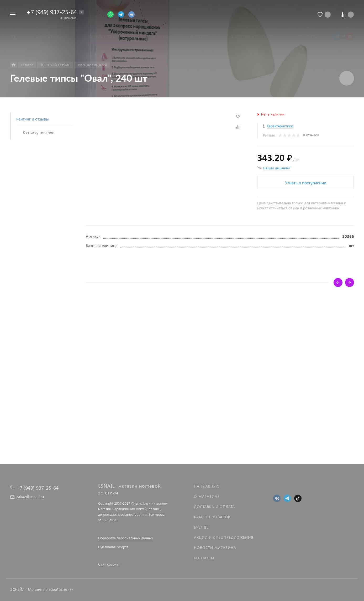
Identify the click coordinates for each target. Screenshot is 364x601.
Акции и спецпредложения (224, 537)
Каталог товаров (212, 517)
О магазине (207, 496)
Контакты (204, 558)
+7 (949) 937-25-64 (52, 12)
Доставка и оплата (214, 507)
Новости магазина (215, 548)
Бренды (202, 527)
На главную (207, 486)
